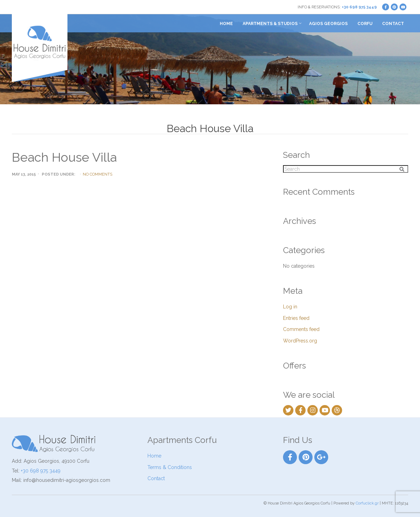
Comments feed (301, 329)
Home (226, 24)
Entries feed (296, 318)
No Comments (98, 174)
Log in (290, 307)
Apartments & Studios (270, 24)
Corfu (365, 24)
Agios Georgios (328, 24)
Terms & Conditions (170, 467)
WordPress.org (300, 341)
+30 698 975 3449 (359, 7)
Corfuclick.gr (367, 503)
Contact (393, 24)
